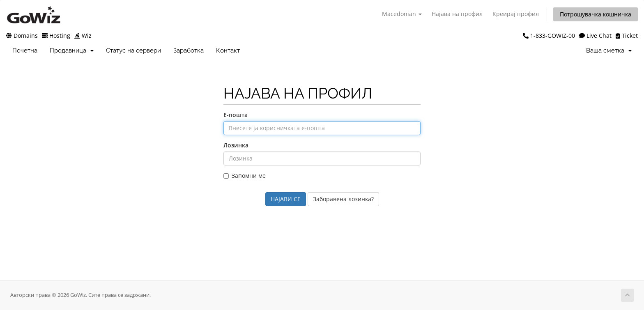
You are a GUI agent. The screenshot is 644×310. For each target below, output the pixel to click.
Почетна (25, 51)
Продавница (72, 51)
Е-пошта (236, 115)
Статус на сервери (133, 51)
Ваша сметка (609, 51)
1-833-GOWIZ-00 (549, 36)
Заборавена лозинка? (343, 199)
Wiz (83, 36)
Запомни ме (245, 176)
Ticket (627, 36)
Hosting (56, 36)
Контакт (228, 51)
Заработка (189, 51)
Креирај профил (516, 14)
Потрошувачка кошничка (596, 14)
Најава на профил (457, 14)
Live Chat (595, 36)
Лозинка (236, 145)
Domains (22, 36)
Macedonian (402, 14)
